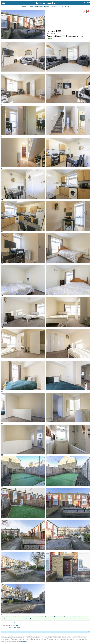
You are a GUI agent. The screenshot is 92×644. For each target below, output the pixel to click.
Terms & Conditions (22, 641)
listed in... (50, 38)
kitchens (57, 617)
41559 (67, 7)
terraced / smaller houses (54, 7)
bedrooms (6, 619)
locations (25, 7)
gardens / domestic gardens (71, 617)
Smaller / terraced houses (17, 623)
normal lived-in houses (45, 617)
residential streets (30, 619)
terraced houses (16, 619)
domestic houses (36, 7)
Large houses (13, 625)
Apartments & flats (15, 627)
